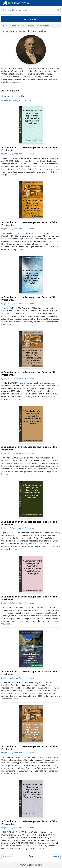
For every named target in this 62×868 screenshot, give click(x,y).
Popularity (15, 101)
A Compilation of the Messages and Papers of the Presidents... (29, 149)
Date (30, 101)
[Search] (29, 10)
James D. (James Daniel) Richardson (19, 154)
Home (6, 26)
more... (15, 175)
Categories (31, 19)
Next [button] (56, 857)
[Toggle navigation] (57, 3)
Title (24, 101)
